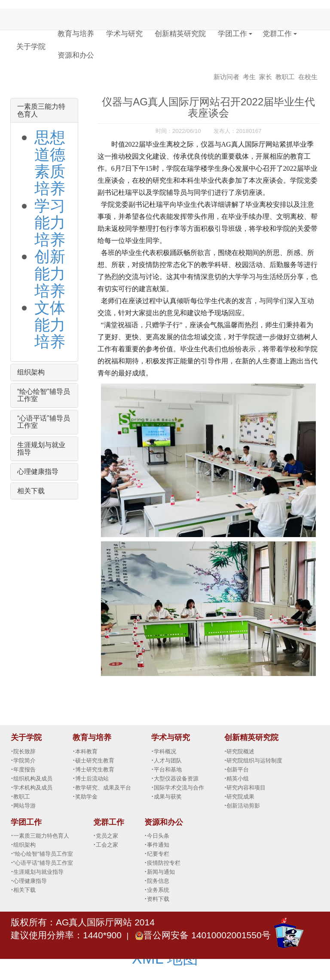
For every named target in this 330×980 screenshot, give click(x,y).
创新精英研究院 (180, 34)
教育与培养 (76, 34)
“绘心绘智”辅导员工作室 (43, 854)
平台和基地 (168, 770)
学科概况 (165, 751)
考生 (249, 77)
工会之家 (107, 845)
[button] (251, 29)
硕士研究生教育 (95, 760)
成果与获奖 (168, 797)
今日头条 (158, 836)
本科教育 (86, 751)
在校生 (308, 77)
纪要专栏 (158, 854)
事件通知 (158, 845)
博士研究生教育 (95, 770)
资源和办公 (76, 55)
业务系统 (158, 890)
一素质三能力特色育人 (41, 836)
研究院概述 (240, 751)
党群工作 (277, 34)
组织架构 (31, 372)
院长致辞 (24, 751)
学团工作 (232, 34)
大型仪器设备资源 (176, 779)
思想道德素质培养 (50, 163)
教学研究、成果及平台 (103, 788)
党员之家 (107, 836)
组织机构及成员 (33, 779)
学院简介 (24, 760)
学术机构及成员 (33, 788)
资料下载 (158, 899)
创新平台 (238, 770)
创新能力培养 (50, 273)
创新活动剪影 (243, 806)
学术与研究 (124, 34)
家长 (266, 77)
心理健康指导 (38, 472)
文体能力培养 (50, 325)
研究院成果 (240, 797)
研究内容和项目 (246, 788)
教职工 (285, 77)
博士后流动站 (92, 779)
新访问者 (226, 77)
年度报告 (24, 770)
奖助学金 (86, 797)
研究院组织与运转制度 (254, 760)
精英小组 (238, 779)
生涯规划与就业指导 (38, 872)
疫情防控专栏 (164, 863)
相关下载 (31, 491)
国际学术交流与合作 (179, 788)
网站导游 (24, 806)
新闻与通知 (161, 872)
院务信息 (158, 881)
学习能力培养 (50, 223)
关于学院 (31, 47)
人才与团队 (168, 760)
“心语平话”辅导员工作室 (43, 863)
